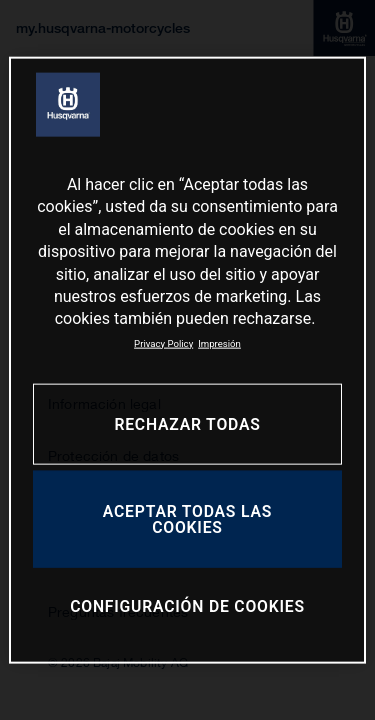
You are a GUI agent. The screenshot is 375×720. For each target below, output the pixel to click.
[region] (187, 360)
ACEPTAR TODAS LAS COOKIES (187, 519)
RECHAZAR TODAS (187, 424)
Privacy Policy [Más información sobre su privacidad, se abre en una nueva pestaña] (163, 342)
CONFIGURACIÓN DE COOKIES (187, 606)
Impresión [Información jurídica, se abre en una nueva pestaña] (219, 342)
